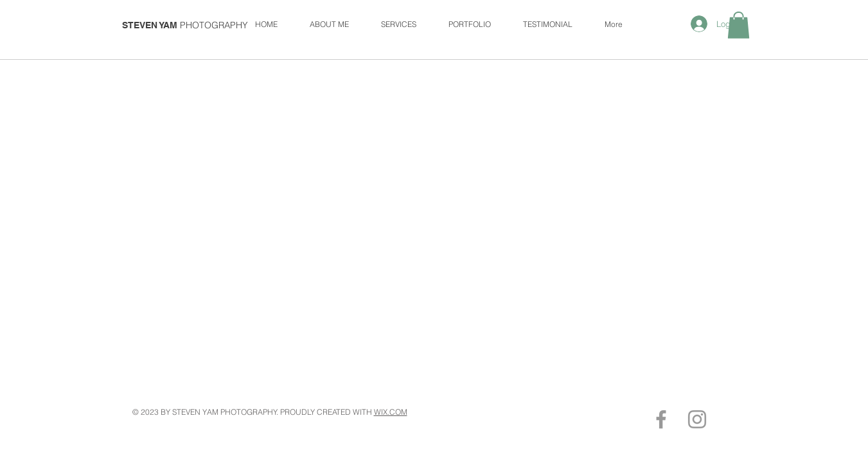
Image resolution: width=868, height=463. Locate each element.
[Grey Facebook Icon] (661, 419)
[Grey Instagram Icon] (697, 419)
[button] (739, 25)
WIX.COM (391, 412)
